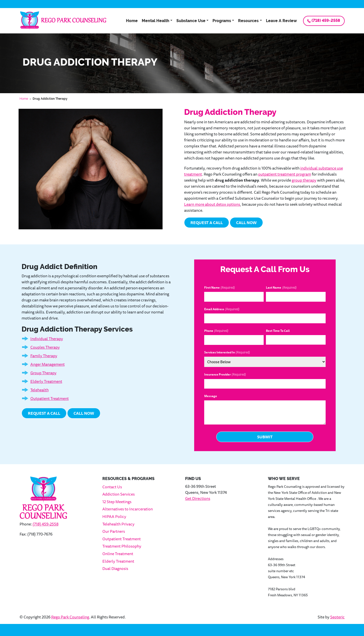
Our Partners (114, 531)
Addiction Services (119, 494)
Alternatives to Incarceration (128, 509)
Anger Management (48, 364)
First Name (220, 288)
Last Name (281, 288)
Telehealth (40, 390)
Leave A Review (281, 21)
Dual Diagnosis (115, 568)
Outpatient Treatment (50, 398)
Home (132, 21)
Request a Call (207, 223)
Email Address (222, 309)
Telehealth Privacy (118, 524)
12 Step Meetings (117, 502)
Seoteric (337, 617)
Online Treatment (118, 554)
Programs (222, 21)
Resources (248, 21)
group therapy (304, 180)
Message (211, 396)
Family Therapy (44, 356)
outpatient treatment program (285, 174)
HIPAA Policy (114, 516)
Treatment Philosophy (122, 546)
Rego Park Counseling (70, 617)
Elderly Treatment (46, 381)
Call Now (246, 223)
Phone (216, 331)
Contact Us (112, 487)
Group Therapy (43, 373)
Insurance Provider (225, 375)
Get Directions (198, 498)
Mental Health (156, 21)
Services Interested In (227, 352)
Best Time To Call (278, 331)
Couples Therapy (45, 347)
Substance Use (191, 21)
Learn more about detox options (212, 204)
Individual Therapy (47, 339)
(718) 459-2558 (326, 20)
